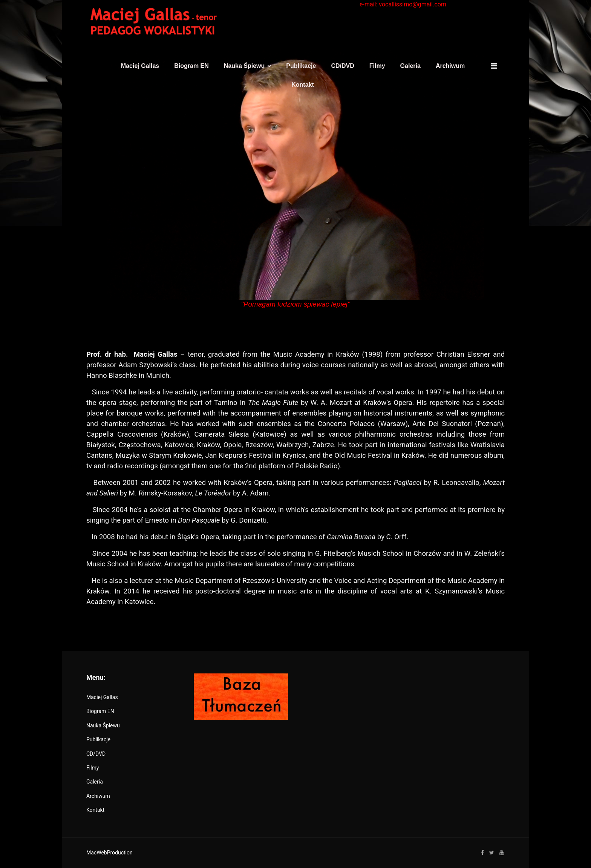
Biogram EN (191, 66)
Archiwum (450, 66)
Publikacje (301, 66)
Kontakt (303, 85)
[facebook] (482, 853)
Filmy (377, 66)
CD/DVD (342, 66)
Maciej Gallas (140, 66)
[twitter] (492, 853)
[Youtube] (502, 853)
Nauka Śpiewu (244, 66)
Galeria (410, 66)
